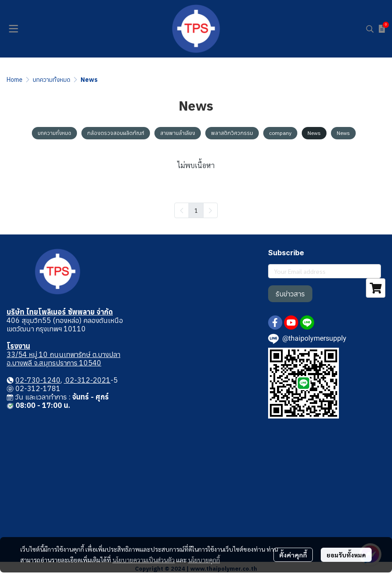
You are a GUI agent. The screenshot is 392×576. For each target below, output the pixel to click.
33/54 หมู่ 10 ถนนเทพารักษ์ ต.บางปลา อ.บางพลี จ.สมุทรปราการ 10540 (63, 359)
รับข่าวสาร (290, 294)
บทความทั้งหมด (52, 80)
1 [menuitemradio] (196, 210)
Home (15, 80)
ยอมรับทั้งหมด (346, 555)
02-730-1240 (38, 380)
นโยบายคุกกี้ (204, 560)
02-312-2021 (87, 380)
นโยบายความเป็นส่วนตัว (144, 560)
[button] (370, 29)
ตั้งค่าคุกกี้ (293, 555)
